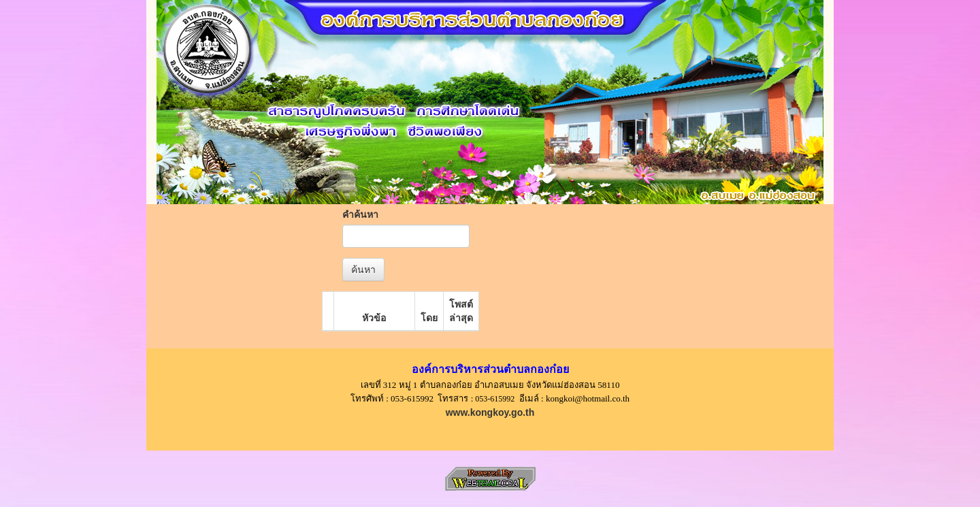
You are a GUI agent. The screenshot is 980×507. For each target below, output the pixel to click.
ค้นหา (363, 269)
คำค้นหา (360, 214)
